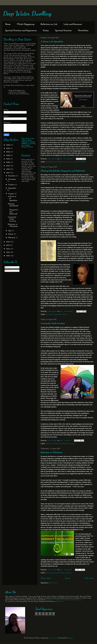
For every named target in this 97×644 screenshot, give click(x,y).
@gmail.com (58, 601)
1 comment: (68, 441)
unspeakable (82, 162)
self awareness (71, 444)
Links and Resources (73, 24)
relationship (62, 444)
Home (8, 24)
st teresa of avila (72, 162)
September (12, 188)
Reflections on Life (49, 24)
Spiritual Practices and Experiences (21, 31)
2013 (8, 252)
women (65, 314)
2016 (8, 242)
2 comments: (68, 570)
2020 (9, 162)
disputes (53, 162)
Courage (54, 314)
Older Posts (89, 578)
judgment (48, 444)
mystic (60, 314)
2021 (8, 159)
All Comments (12, 271)
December (12, 176)
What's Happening (26, 24)
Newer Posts (46, 578)
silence (64, 162)
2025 (8, 148)
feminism (48, 573)
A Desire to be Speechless (52, 42)
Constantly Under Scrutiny (53, 323)
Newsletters (83, 31)
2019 (8, 166)
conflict (48, 162)
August (11, 194)
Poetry (46, 31)
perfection (55, 573)
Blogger (70, 638)
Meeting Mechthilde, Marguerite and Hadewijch (63, 171)
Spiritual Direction (63, 31)
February (12, 238)
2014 (8, 249)
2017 (8, 173)
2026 (8, 145)
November (12, 179)
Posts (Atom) (53, 583)
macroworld (53, 638)
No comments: (68, 159)
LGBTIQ (59, 162)
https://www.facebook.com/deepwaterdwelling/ (64, 600)
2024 (8, 152)
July (10, 231)
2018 (8, 169)
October (11, 185)
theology (62, 573)
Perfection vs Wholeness (51, 453)
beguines (48, 314)
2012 (8, 256)
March (11, 234)
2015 (8, 245)
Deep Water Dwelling (27, 13)
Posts (8, 267)
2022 (8, 155)
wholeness (68, 573)
